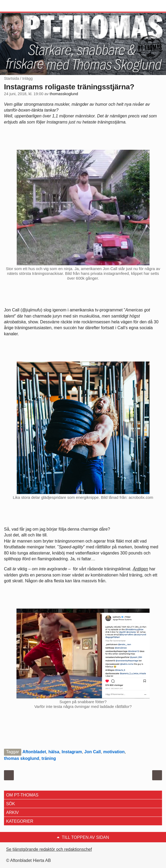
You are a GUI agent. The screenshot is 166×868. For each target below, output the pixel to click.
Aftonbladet (34, 752)
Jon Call (92, 752)
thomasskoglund (64, 94)
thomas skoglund (22, 758)
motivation (114, 752)
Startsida (12, 78)
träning (49, 758)
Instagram (72, 752)
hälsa (54, 752)
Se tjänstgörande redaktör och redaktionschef (49, 849)
